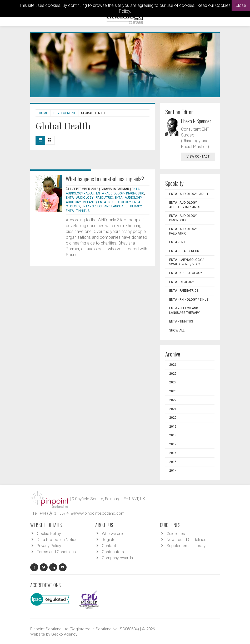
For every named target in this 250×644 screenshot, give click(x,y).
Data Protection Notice (57, 540)
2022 (173, 400)
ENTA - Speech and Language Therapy (112, 206)
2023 (173, 391)
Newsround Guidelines (186, 540)
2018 (173, 435)
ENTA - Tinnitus (78, 211)
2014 (173, 471)
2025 (173, 374)
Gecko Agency (64, 634)
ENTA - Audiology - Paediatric (89, 198)
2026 (173, 365)
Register (109, 540)
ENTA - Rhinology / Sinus (189, 300)
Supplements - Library (186, 546)
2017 (173, 444)
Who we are (112, 534)
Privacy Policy (49, 546)
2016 (173, 453)
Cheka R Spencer (196, 121)
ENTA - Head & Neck (184, 251)
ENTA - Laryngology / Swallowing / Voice (186, 262)
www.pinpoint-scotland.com (100, 513)
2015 (173, 462)
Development (64, 113)
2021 (173, 409)
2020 (173, 418)
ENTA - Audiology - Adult (189, 194)
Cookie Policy (49, 534)
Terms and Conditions (56, 552)
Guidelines (176, 534)
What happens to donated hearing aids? (105, 179)
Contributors (113, 552)
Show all (177, 330)
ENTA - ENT (177, 242)
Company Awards (117, 558)
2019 (173, 427)
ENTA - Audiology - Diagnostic (120, 193)
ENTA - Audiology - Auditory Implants (185, 205)
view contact (198, 157)
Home (43, 113)
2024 (173, 382)
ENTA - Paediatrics (184, 291)
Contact (109, 546)
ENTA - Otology (182, 282)
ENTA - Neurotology (114, 202)
